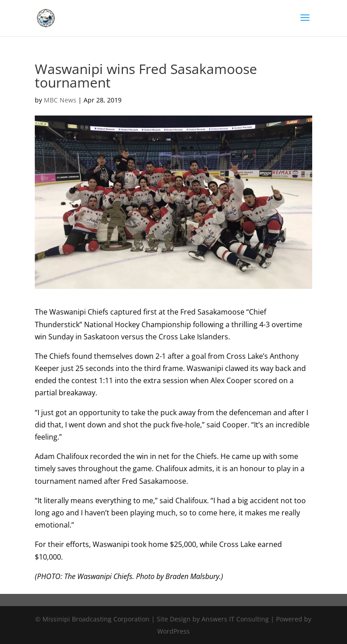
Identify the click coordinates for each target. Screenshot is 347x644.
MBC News (60, 100)
